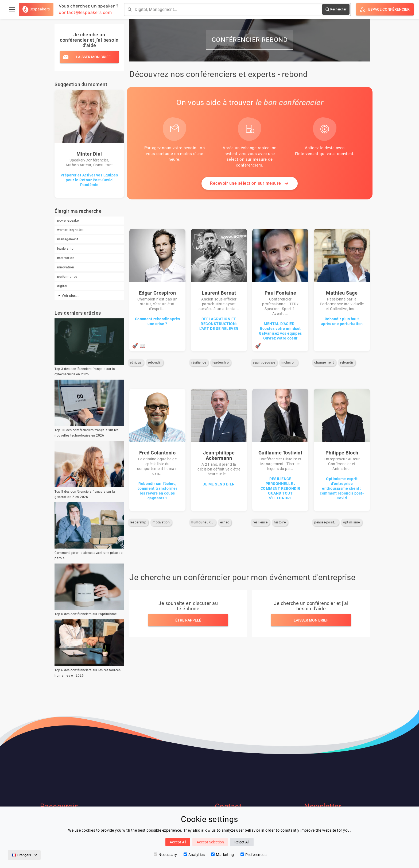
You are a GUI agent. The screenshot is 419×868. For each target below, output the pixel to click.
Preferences (254, 855)
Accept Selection (210, 842)
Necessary (165, 855)
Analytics (194, 855)
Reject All (242, 842)
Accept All (178, 842)
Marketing (223, 855)
